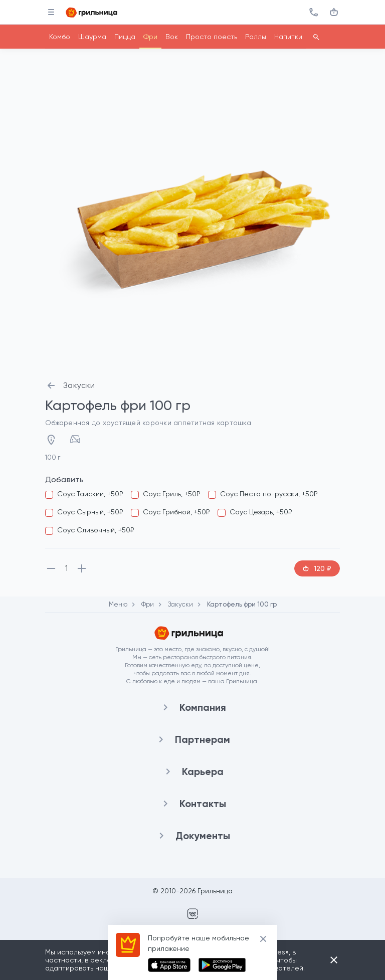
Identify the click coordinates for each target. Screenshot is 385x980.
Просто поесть (212, 37)
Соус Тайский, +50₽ (90, 494)
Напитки (288, 37)
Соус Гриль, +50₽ (171, 494)
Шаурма (92, 37)
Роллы (256, 37)
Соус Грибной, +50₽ (176, 512)
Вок (172, 37)
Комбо (60, 37)
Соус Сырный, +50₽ (90, 512)
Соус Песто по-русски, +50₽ (269, 494)
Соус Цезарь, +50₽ (261, 512)
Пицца (125, 37)
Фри (150, 37)
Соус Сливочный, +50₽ (95, 530)
